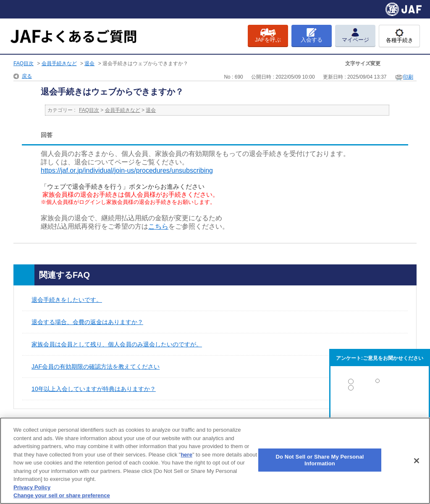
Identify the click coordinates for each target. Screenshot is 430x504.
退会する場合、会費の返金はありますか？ (87, 322)
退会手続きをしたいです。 (67, 300)
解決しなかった (380, 411)
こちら (158, 226)
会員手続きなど (59, 63)
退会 (89, 63)
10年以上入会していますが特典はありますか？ (94, 389)
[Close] (417, 461)
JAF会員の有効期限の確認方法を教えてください (96, 367)
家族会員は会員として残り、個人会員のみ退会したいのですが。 (117, 344)
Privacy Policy (32, 487)
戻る (27, 76)
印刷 (408, 77)
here (186, 455)
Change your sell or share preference (62, 495)
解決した (380, 383)
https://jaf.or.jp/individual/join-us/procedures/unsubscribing (127, 170)
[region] (215, 461)
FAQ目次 (24, 63)
